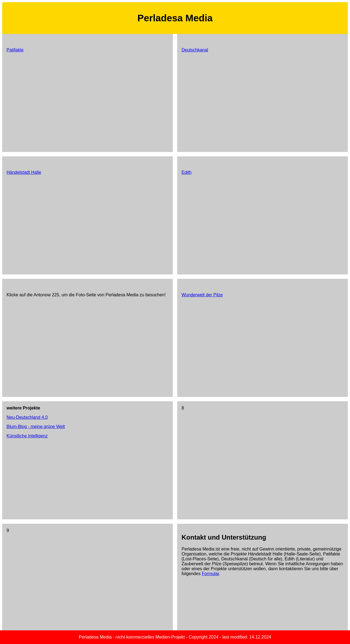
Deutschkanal (195, 50)
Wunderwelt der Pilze (202, 295)
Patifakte (15, 50)
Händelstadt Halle (24, 172)
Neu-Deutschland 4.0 (27, 417)
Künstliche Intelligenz (27, 436)
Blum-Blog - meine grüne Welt (36, 427)
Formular (210, 574)
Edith (186, 172)
